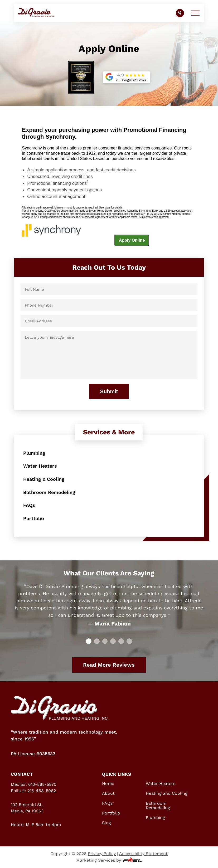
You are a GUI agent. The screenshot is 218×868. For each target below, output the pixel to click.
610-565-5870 (42, 784)
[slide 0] (89, 641)
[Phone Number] (109, 305)
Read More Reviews (109, 665)
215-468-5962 (42, 791)
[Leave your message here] (109, 355)
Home (108, 784)
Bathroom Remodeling (49, 492)
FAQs (29, 505)
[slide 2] (105, 641)
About (108, 793)
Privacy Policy (102, 854)
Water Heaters (40, 466)
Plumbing (34, 453)
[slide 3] (113, 641)
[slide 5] (129, 641)
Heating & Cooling (44, 479)
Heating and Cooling (167, 793)
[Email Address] (109, 321)
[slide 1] (97, 641)
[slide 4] (121, 641)
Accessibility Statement (143, 854)
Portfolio (34, 518)
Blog (106, 823)
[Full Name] (109, 289)
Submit (109, 391)
